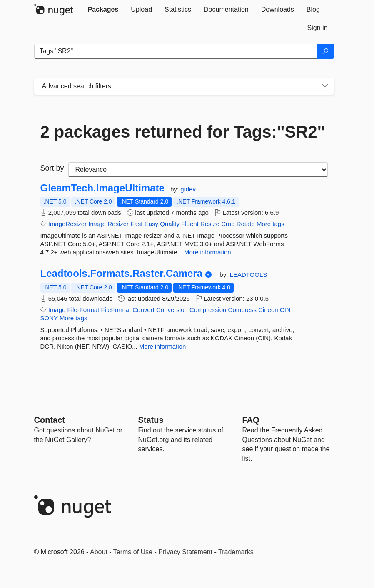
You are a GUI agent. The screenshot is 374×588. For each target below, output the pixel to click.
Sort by (52, 168)
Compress (242, 310)
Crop (228, 224)
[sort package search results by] (198, 170)
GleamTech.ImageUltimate (102, 188)
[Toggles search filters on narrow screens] (325, 86)
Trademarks (236, 552)
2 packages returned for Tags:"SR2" (183, 132)
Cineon (268, 310)
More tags (271, 224)
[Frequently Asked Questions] (251, 420)
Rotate (246, 224)
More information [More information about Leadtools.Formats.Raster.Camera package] (163, 346)
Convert (143, 310)
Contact (50, 420)
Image (97, 224)
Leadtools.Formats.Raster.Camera (122, 274)
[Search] (325, 51)
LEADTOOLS (249, 275)
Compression (208, 310)
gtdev (188, 189)
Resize (210, 224)
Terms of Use (133, 552)
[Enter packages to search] (176, 51)
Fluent (190, 224)
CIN (285, 310)
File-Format (84, 310)
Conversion (172, 310)
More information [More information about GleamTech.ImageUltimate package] (208, 252)
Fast (136, 224)
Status (151, 420)
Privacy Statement (185, 552)
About (99, 552)
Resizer (118, 224)
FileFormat (116, 310)
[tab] (103, 10)
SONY (49, 318)
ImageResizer (68, 224)
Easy (151, 224)
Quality (170, 224)
